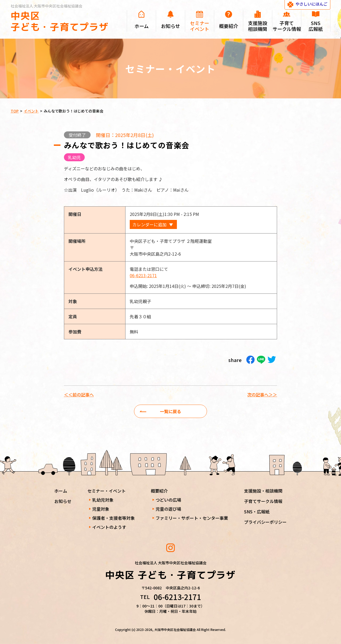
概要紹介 (159, 491)
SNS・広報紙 (257, 512)
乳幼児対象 (103, 500)
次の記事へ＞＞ (262, 395)
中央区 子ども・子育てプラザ (60, 21)
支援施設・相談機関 (263, 491)
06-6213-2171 (143, 275)
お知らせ (63, 501)
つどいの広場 (168, 500)
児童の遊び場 (168, 509)
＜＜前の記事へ (79, 395)
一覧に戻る (170, 411)
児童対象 (101, 509)
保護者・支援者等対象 (113, 518)
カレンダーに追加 (149, 224)
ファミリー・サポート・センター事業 (192, 518)
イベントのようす (109, 527)
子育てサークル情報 (263, 501)
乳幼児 (74, 157)
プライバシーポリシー (265, 522)
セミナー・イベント (107, 491)
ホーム (61, 491)
